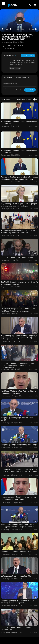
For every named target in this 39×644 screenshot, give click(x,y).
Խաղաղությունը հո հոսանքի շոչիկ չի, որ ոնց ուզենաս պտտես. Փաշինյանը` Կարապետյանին (18, 499)
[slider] (12, 29)
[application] (19, 21)
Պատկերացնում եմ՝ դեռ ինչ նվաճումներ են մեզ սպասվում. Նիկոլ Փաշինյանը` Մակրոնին (19, 178)
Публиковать (30, 90)
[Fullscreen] (36, 29)
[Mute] (29, 29)
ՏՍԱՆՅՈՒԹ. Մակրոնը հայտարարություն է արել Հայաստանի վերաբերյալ (19, 283)
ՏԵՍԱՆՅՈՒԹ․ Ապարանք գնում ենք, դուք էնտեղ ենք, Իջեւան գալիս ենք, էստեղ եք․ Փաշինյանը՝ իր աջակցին (19, 471)
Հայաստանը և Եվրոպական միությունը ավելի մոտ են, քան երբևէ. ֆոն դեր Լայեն (19, 205)
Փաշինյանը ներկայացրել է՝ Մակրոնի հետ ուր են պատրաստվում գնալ (19, 392)
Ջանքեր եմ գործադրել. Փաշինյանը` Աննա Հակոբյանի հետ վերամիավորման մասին (17, 526)
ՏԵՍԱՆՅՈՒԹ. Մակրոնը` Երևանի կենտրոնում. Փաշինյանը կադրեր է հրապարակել (19, 310)
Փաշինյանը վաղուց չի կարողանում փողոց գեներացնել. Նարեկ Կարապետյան (18, 602)
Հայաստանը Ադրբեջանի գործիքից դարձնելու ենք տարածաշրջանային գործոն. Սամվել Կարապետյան (19, 338)
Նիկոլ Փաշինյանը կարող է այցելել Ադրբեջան (18, 257)
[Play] (3, 29)
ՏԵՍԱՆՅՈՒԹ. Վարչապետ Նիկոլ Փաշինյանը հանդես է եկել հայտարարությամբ (18, 232)
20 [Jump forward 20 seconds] (26, 29)
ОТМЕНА (19, 90)
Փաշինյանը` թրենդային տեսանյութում (16, 551)
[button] (35, 5)
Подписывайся (28, 56)
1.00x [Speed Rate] (22, 29)
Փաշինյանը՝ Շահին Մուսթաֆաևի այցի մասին (19, 445)
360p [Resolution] (33, 29)
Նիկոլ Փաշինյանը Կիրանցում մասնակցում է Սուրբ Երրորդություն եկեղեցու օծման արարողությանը (18, 365)
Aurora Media (10, 56)
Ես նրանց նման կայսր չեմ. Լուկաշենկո (16, 576)
